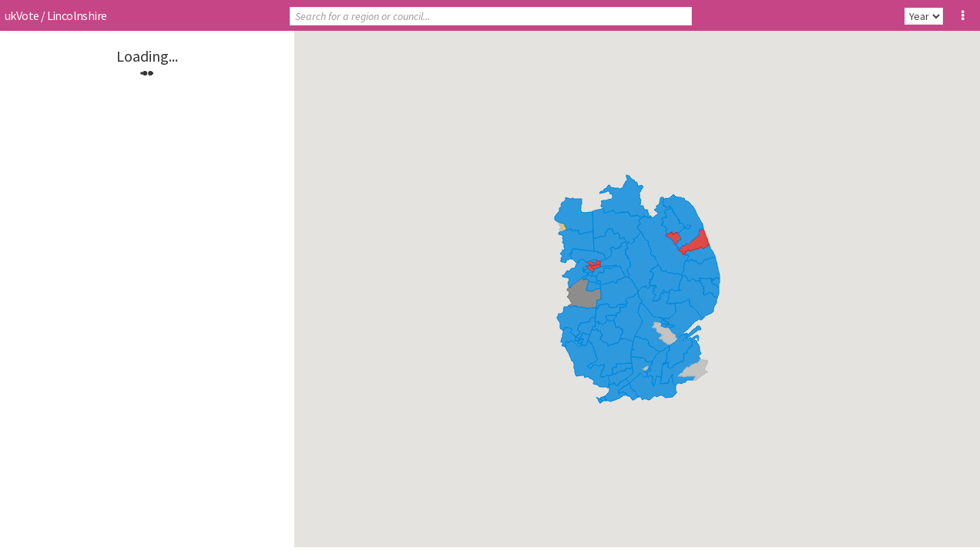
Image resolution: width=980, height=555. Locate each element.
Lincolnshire (77, 15)
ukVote (22, 15)
